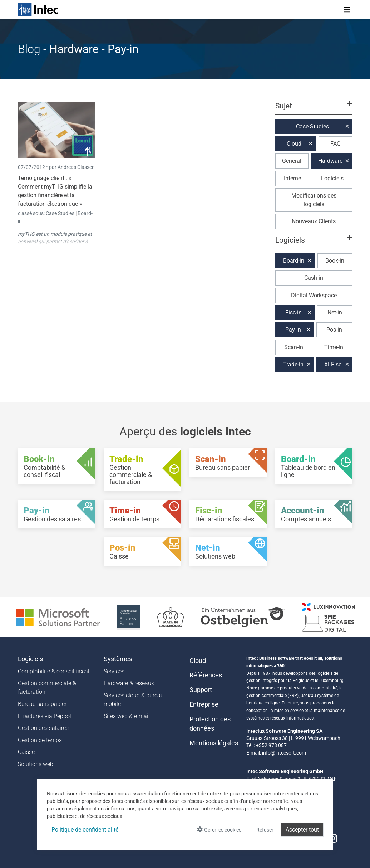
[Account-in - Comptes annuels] (314, 514)
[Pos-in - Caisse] (142, 551)
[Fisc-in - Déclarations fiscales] (228, 514)
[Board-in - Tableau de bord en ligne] (314, 466)
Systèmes (118, 659)
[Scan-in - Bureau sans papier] (228, 463)
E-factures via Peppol (45, 716)
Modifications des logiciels (314, 200)
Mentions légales (214, 743)
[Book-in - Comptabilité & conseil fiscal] (56, 466)
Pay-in (293, 330)
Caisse (26, 752)
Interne (292, 178)
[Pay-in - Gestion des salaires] (56, 514)
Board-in (294, 261)
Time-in (334, 347)
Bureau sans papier (42, 704)
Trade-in (293, 364)
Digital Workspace (314, 295)
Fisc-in (293, 313)
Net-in (335, 313)
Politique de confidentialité (85, 830)
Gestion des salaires (43, 728)
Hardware (330, 161)
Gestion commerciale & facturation (47, 687)
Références (206, 675)
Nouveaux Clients (314, 221)
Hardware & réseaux (129, 683)
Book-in (335, 261)
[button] (314, 109)
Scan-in (294, 347)
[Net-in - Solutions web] (228, 551)
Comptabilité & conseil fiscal (54, 671)
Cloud (294, 144)
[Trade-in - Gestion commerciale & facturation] (142, 470)
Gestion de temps (40, 740)
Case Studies (61, 213)
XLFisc (333, 364)
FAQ (336, 144)
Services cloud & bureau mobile (134, 700)
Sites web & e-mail (127, 716)
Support (201, 690)
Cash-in (314, 278)
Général (292, 161)
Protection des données (210, 724)
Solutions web (36, 764)
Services (114, 671)
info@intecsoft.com (284, 753)
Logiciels (332, 178)
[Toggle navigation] (347, 10)
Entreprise (204, 704)
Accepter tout (302, 830)
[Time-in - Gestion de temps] (142, 514)
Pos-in (334, 330)
